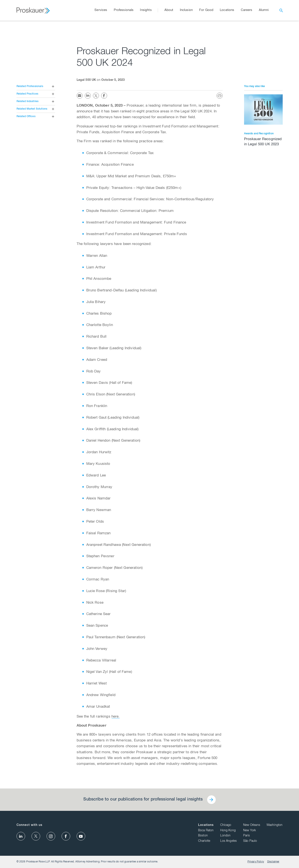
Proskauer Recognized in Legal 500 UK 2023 (263, 142)
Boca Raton (206, 831)
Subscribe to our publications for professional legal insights (143, 800)
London (225, 836)
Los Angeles (229, 841)
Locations (206, 825)
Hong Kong (228, 831)
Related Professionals (30, 86)
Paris (247, 836)
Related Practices (27, 94)
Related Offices (26, 116)
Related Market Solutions (32, 109)
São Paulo (250, 841)
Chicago (226, 825)
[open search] (281, 10)
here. (116, 717)
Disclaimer (273, 862)
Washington (275, 825)
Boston (203, 836)
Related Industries (28, 101)
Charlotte (204, 841)
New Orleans (252, 825)
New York (250, 831)
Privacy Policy (256, 862)
